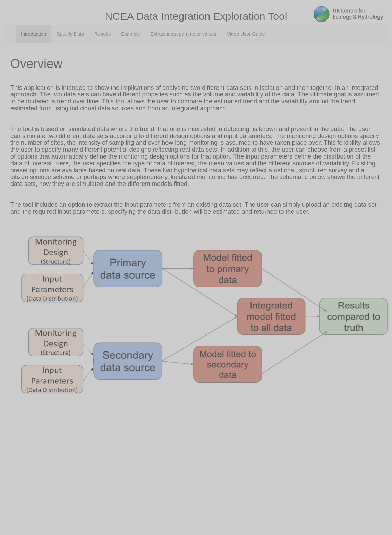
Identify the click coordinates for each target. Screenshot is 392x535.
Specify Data (70, 34)
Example (130, 34)
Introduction (33, 34)
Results (103, 34)
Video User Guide (246, 34)
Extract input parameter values (184, 34)
